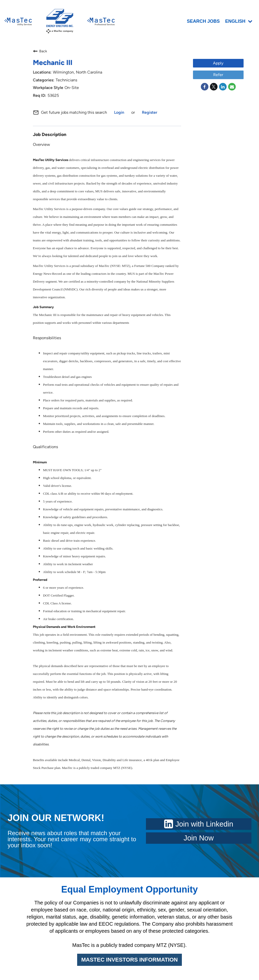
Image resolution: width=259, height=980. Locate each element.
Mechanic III (53, 64)
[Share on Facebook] (205, 88)
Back (40, 52)
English (239, 22)
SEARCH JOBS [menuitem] (204, 22)
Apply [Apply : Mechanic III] (218, 64)
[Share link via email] (232, 88)
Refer (218, 76)
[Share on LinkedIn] (223, 88)
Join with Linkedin (199, 825)
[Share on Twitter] (214, 88)
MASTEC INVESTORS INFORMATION (129, 961)
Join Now (199, 839)
